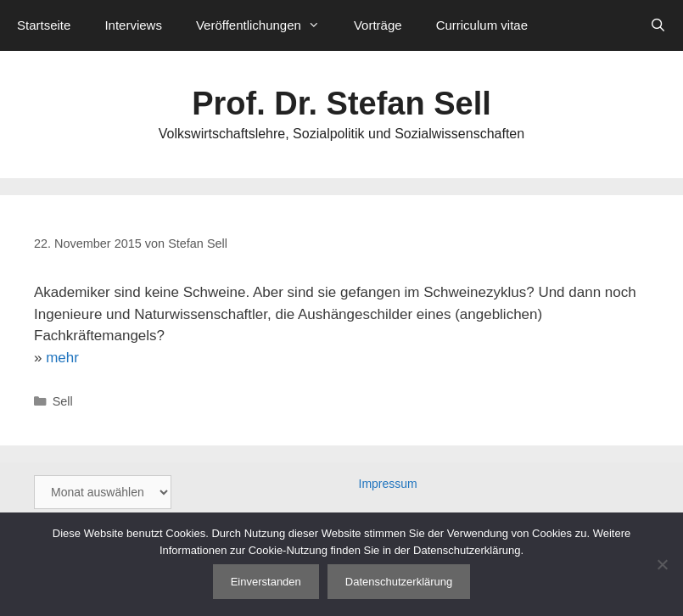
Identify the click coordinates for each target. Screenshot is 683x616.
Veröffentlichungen (266, 25)
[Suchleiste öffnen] (658, 25)
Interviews (133, 25)
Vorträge (378, 25)
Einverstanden (266, 582)
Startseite (44, 25)
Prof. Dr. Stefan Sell (341, 104)
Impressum (388, 484)
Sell (63, 401)
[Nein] (662, 564)
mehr (62, 358)
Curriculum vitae (482, 25)
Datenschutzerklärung (399, 582)
